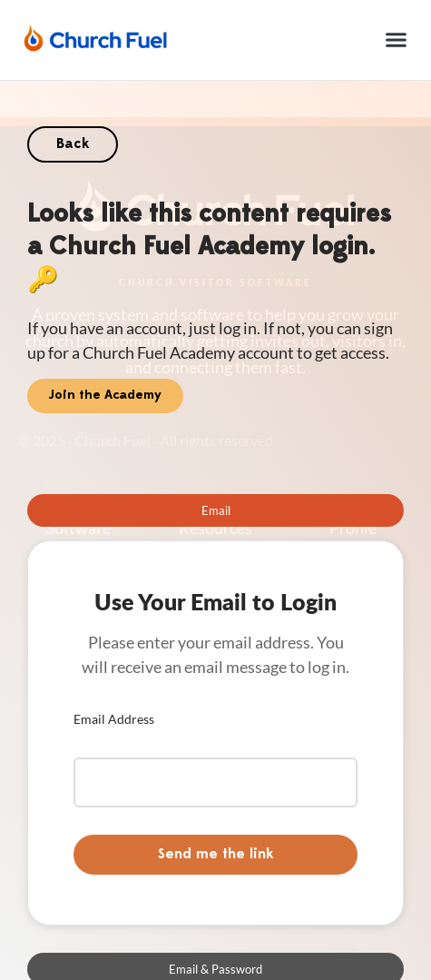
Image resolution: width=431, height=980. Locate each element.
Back (73, 144)
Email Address (114, 719)
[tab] (215, 510)
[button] (397, 40)
